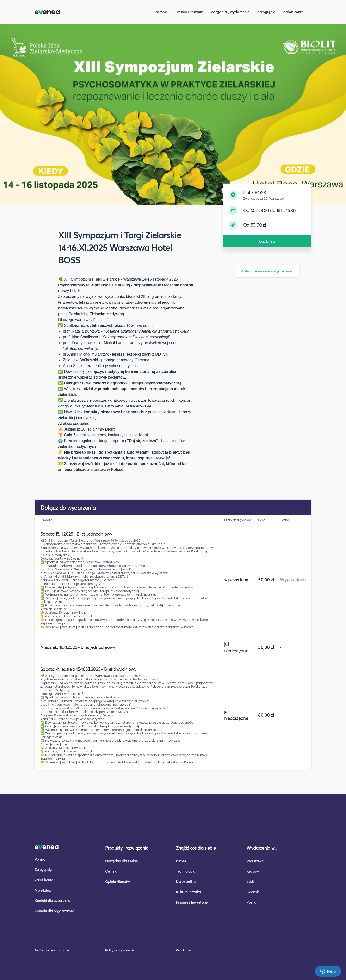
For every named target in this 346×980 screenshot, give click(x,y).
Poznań (252, 902)
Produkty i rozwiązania (127, 848)
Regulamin (183, 950)
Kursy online (186, 881)
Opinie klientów (117, 881)
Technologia (186, 871)
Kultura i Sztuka (188, 892)
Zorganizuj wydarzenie (230, 12)
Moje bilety (43, 890)
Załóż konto (293, 12)
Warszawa (255, 861)
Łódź (250, 881)
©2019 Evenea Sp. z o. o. (52, 950)
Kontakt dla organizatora (54, 911)
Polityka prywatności (120, 950)
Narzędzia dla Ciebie (121, 861)
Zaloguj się (266, 12)
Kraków (253, 871)
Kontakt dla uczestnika (53, 900)
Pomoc (161, 12)
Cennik (111, 871)
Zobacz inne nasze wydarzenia (267, 271)
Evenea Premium (189, 12)
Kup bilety (267, 241)
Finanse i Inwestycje (192, 902)
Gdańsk (253, 892)
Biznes (181, 861)
